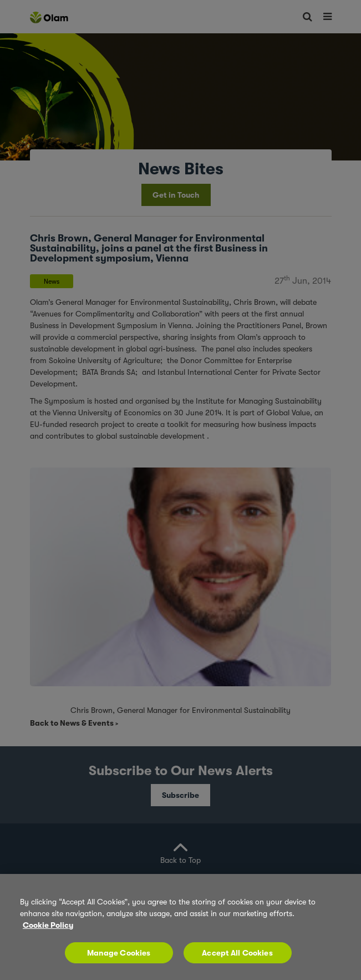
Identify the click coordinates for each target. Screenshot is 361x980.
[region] (180, 927)
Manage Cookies (119, 953)
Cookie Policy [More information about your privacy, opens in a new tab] (48, 925)
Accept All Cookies (237, 953)
